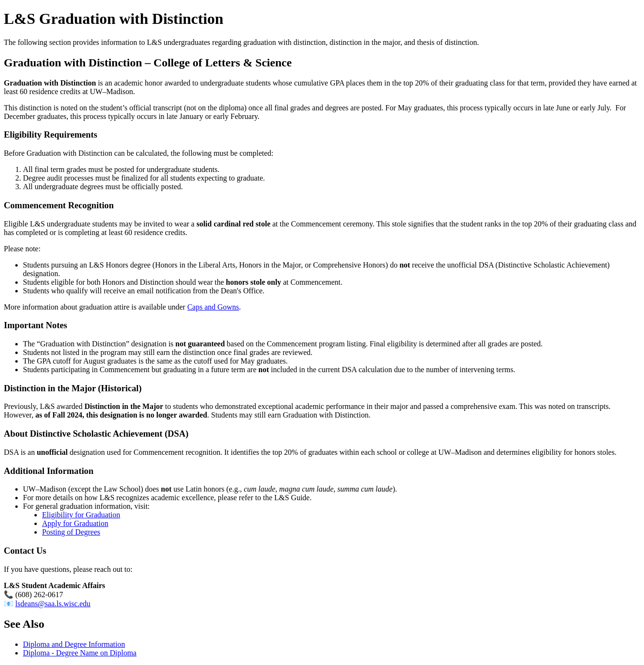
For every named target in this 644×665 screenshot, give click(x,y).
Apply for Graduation (75, 523)
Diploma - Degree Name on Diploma (80, 653)
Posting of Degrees (71, 532)
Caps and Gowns (213, 307)
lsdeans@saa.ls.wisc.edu (53, 604)
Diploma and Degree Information (74, 644)
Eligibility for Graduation (81, 515)
